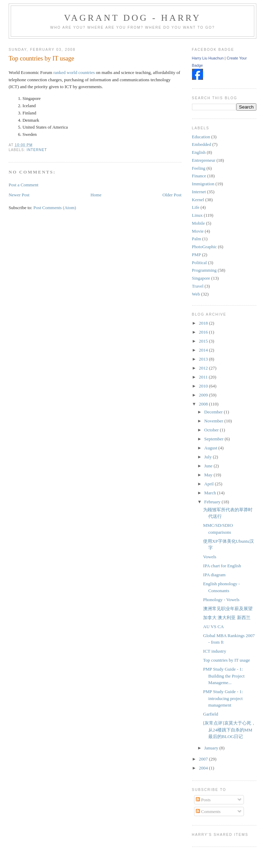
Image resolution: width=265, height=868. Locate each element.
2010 (204, 386)
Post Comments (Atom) (55, 208)
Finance (199, 176)
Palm (197, 239)
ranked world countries (74, 72)
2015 (204, 341)
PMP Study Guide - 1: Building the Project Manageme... (224, 676)
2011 (204, 377)
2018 (204, 323)
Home (96, 195)
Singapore (201, 278)
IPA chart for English (222, 566)
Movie (198, 231)
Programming (204, 270)
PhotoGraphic (204, 247)
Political (199, 263)
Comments (208, 811)
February (213, 502)
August (211, 448)
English (199, 152)
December (214, 412)
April (209, 484)
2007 (204, 759)
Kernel (198, 200)
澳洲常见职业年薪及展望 (228, 609)
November (214, 421)
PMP (197, 255)
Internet (37, 150)
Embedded (202, 144)
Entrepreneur (204, 160)
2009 (204, 395)
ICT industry (215, 651)
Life (196, 207)
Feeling (199, 168)
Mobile (199, 223)
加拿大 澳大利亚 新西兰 (227, 618)
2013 (204, 359)
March (211, 493)
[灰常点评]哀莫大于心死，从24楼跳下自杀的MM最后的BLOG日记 (229, 730)
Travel (198, 286)
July (208, 457)
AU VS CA (213, 627)
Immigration (203, 184)
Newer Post (19, 195)
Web (196, 294)
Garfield (211, 714)
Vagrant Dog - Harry (132, 18)
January (212, 748)
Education (201, 137)
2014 (204, 350)
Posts (203, 800)
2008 (204, 404)
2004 (204, 768)
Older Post (172, 195)
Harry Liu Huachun (208, 58)
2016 (204, 332)
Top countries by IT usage (41, 58)
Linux (197, 215)
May (209, 475)
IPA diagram (214, 575)
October (212, 430)
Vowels (210, 557)
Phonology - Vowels (221, 600)
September (214, 439)
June (209, 466)
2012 (204, 368)
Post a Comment (24, 185)
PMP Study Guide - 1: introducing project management (223, 698)
